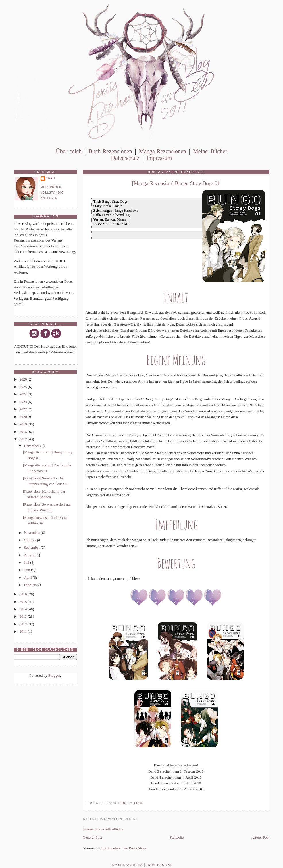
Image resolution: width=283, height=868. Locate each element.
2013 (24, 616)
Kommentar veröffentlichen (104, 829)
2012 (24, 624)
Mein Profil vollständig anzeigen (52, 192)
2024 (24, 394)
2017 (24, 439)
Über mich (69, 151)
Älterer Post (260, 837)
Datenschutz (125, 158)
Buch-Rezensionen (110, 151)
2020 (24, 417)
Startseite (177, 837)
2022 (24, 409)
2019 (24, 424)
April (28, 577)
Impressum (159, 158)
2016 (24, 594)
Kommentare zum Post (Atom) (124, 848)
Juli (27, 562)
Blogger (54, 675)
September (32, 547)
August (30, 555)
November (32, 533)
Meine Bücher (210, 151)
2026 (24, 379)
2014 (24, 609)
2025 (24, 387)
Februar (30, 585)
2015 (24, 602)
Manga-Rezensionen (162, 151)
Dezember (32, 446)
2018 (24, 432)
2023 (24, 402)
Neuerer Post (93, 837)
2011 (24, 631)
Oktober (30, 540)
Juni (27, 570)
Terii (51, 178)
